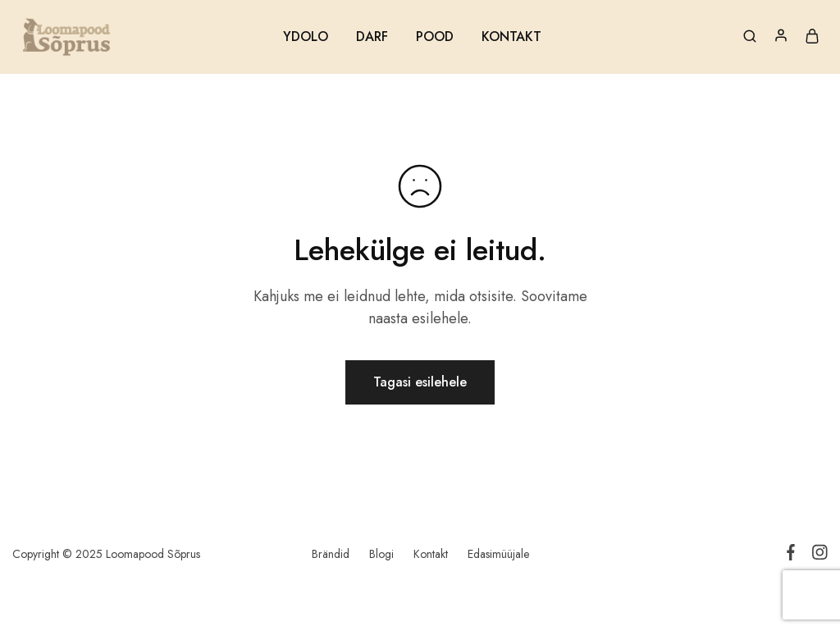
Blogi (381, 554)
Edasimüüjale (498, 554)
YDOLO (306, 37)
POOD (435, 37)
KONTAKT (511, 37)
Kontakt (431, 554)
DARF (372, 37)
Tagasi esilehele (420, 382)
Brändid (331, 554)
